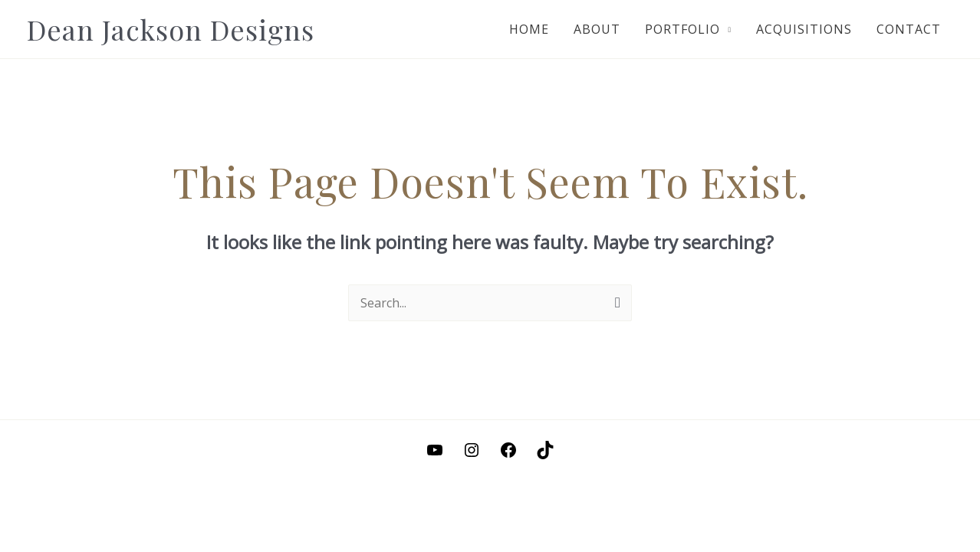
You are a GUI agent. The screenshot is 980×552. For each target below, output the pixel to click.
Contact (909, 29)
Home (529, 29)
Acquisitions (804, 29)
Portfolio (682, 29)
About (597, 29)
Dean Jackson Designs (171, 29)
